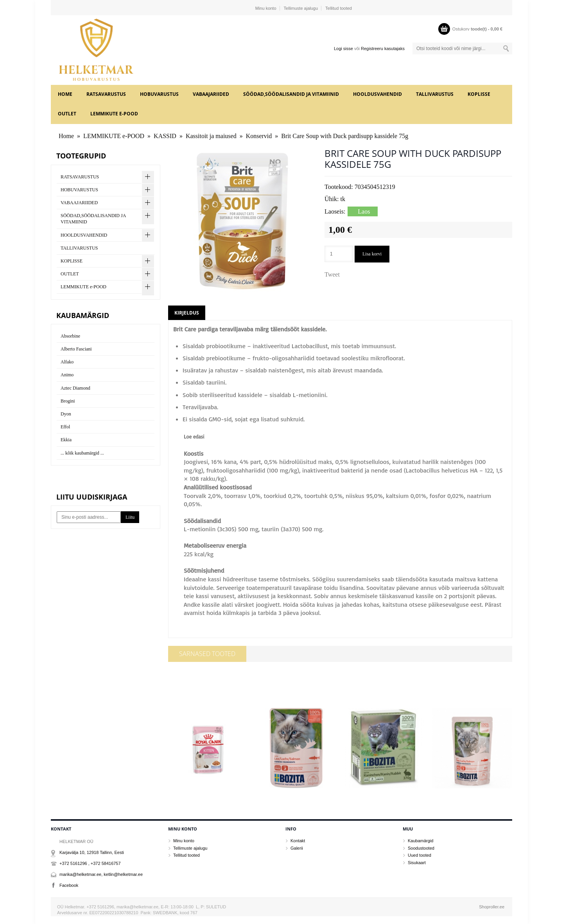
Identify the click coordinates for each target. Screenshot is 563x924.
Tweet (332, 274)
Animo (67, 375)
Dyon (66, 414)
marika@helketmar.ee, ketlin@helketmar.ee (101, 874)
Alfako (67, 362)
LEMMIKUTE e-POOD (114, 114)
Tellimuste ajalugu (301, 8)
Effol (65, 427)
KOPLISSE (479, 94)
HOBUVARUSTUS (159, 94)
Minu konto (266, 8)
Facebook (69, 885)
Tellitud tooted (339, 8)
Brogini (68, 401)
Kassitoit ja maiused (211, 136)
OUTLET (67, 114)
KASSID (165, 136)
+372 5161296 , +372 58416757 (90, 863)
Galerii (297, 848)
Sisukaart (417, 863)
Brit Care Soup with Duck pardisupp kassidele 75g (345, 136)
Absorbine (70, 336)
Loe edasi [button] (194, 437)
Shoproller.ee (492, 907)
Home (65, 94)
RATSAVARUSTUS (106, 94)
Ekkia (66, 440)
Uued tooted (420, 855)
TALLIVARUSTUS (435, 94)
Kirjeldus (187, 313)
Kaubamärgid (420, 841)
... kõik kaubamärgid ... (82, 453)
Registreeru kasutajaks (383, 49)
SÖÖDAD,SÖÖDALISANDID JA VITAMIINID (291, 94)
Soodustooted (421, 848)
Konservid (259, 136)
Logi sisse (343, 49)
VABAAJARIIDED (211, 94)
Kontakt (298, 841)
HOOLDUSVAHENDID (377, 94)
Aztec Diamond (75, 388)
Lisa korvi (372, 254)
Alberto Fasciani (76, 349)
